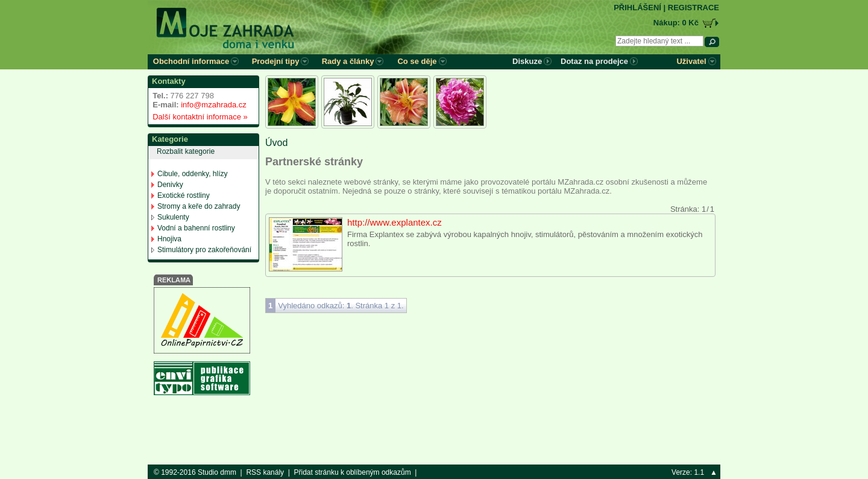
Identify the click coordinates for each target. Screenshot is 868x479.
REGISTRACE (693, 8)
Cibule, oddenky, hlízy (193, 174)
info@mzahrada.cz (214, 105)
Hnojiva (169, 239)
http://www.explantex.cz (395, 222)
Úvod (276, 143)
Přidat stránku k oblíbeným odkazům (353, 472)
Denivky (170, 185)
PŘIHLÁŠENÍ (637, 8)
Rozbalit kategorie (186, 151)
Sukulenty (173, 217)
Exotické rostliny (184, 195)
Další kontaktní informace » (198, 117)
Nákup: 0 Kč (676, 23)
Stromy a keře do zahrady (199, 206)
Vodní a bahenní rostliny (196, 228)
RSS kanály (265, 472)
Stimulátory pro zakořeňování (204, 250)
